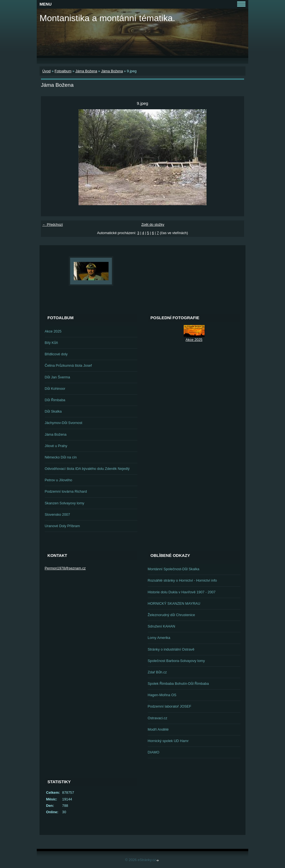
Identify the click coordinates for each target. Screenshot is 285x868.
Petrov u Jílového (59, 480)
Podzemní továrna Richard (66, 491)
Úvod (46, 71)
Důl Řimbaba (55, 400)
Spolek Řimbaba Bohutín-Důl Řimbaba (178, 684)
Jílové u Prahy (56, 446)
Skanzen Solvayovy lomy (65, 503)
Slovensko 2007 (57, 514)
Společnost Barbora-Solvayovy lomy (176, 661)
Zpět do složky (153, 225)
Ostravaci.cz (158, 718)
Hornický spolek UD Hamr (168, 741)
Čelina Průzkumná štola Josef (68, 365)
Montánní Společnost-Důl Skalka (174, 569)
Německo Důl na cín (61, 457)
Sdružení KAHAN (162, 626)
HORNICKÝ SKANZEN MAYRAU (174, 603)
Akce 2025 (53, 331)
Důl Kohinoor (55, 389)
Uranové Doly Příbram (62, 526)
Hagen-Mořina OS (162, 695)
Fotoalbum (63, 71)
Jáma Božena (86, 71)
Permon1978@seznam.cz (65, 568)
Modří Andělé (158, 729)
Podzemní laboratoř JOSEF (169, 706)
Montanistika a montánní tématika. (107, 18)
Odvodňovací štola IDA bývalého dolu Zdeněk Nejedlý (87, 469)
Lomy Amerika (159, 638)
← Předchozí (53, 225)
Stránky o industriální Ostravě (171, 649)
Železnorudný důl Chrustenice (171, 615)
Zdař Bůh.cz (157, 672)
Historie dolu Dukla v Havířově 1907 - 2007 (182, 592)
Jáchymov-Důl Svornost (64, 423)
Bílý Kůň (51, 343)
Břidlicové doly (56, 354)
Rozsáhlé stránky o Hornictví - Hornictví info (182, 580)
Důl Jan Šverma (57, 377)
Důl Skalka (53, 411)
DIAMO (154, 752)
